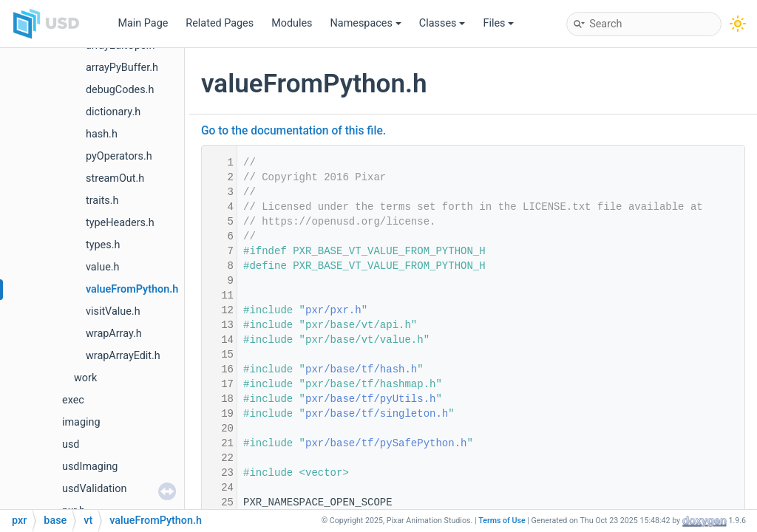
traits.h (102, 201)
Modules (292, 23)
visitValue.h (113, 311)
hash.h (102, 134)
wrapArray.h (114, 334)
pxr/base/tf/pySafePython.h (386, 443)
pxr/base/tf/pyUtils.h (370, 399)
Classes (442, 23)
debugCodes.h (120, 90)
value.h (102, 267)
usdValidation (94, 489)
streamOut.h (115, 178)
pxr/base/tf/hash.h (361, 369)
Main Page (143, 23)
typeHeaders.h (120, 223)
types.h (103, 245)
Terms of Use (502, 521)
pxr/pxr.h (333, 310)
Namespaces (366, 23)
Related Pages (220, 23)
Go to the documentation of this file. (293, 131)
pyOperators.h (119, 156)
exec (73, 400)
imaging (81, 422)
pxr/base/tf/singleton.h (377, 414)
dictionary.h (113, 112)
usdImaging (90, 467)
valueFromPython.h (132, 289)
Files (498, 23)
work (85, 378)
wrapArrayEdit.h (123, 356)
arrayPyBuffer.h (122, 68)
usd (71, 444)
